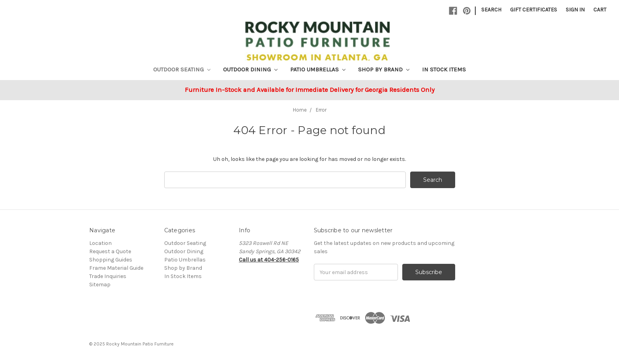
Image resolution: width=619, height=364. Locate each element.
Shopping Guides (111, 260)
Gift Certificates (534, 10)
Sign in (575, 10)
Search (491, 10)
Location (100, 243)
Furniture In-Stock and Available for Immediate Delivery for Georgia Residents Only (310, 90)
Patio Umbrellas (318, 69)
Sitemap (100, 285)
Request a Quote (110, 251)
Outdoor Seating (182, 69)
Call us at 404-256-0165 (269, 260)
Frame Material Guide (116, 268)
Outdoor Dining (250, 69)
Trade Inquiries (108, 276)
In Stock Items (444, 69)
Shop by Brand (384, 69)
